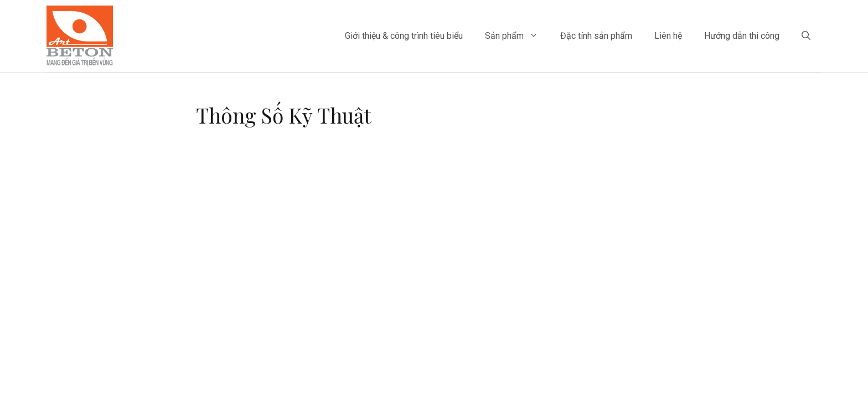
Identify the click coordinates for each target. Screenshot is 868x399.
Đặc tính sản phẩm (596, 36)
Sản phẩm (517, 36)
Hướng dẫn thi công (742, 36)
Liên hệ (668, 36)
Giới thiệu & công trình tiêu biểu (404, 36)
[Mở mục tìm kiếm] (806, 36)
